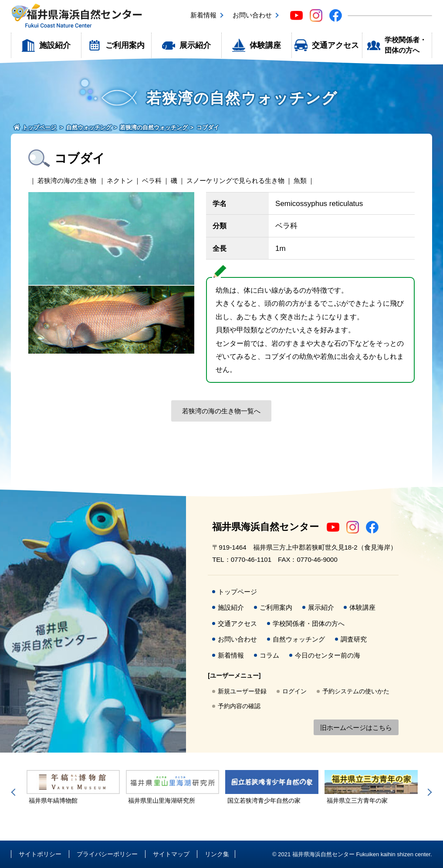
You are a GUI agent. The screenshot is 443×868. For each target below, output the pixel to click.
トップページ (237, 592)
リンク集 (217, 854)
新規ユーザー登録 (242, 691)
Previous (15, 792)
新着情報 (203, 15)
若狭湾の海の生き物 (67, 181)
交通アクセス (335, 45)
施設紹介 (55, 45)
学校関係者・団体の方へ (406, 45)
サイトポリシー (40, 854)
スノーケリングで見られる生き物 (235, 181)
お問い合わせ (252, 15)
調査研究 (354, 639)
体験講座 (265, 45)
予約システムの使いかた (356, 691)
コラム (269, 655)
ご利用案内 (125, 45)
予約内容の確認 (239, 706)
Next (428, 792)
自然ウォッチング (299, 639)
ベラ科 (152, 181)
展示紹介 (195, 45)
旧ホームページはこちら (356, 728)
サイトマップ (171, 854)
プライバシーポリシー (107, 854)
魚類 (300, 181)
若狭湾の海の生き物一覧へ (221, 411)
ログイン (294, 691)
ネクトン (120, 181)
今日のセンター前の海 (328, 655)
